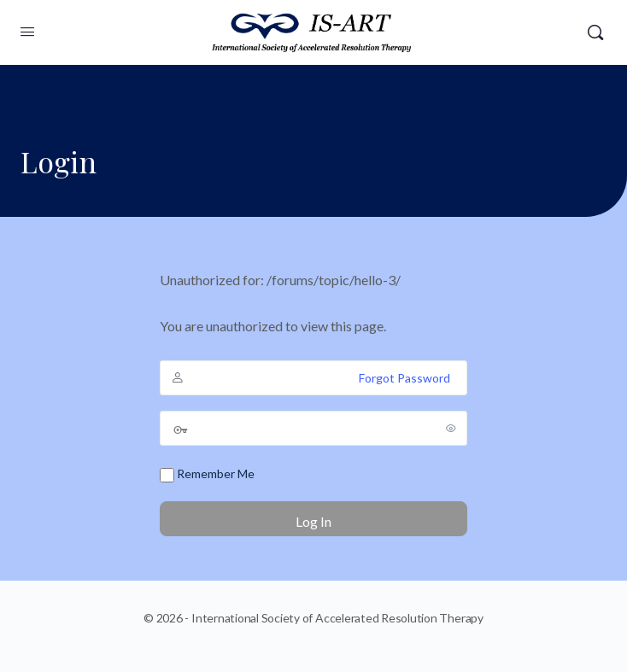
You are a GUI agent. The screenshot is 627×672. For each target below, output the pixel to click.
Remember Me (207, 474)
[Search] (595, 32)
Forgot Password (404, 378)
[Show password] (451, 428)
